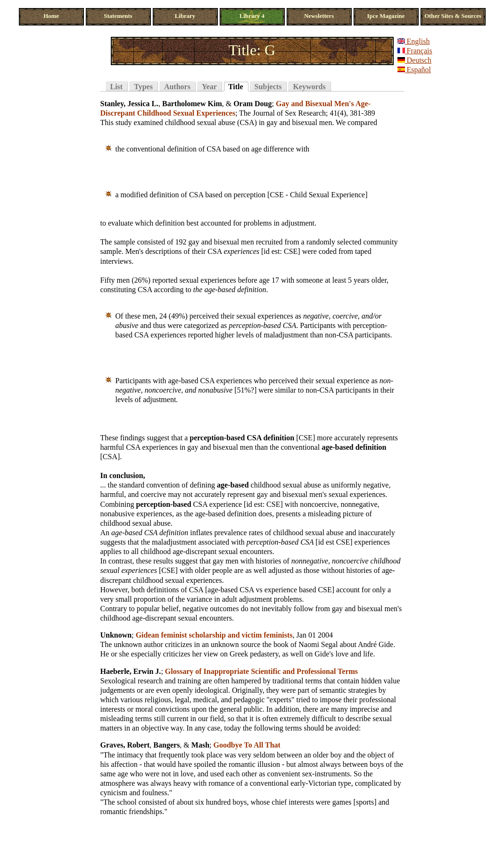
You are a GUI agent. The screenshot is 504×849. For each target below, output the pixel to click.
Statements (118, 16)
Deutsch (414, 60)
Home (51, 16)
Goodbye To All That (247, 745)
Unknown (116, 635)
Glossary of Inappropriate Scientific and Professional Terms (261, 671)
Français (415, 51)
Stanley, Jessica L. (130, 104)
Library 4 (252, 16)
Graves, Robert (125, 745)
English (414, 41)
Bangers (166, 745)
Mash (200, 745)
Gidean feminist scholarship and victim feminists (214, 635)
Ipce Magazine (386, 16)
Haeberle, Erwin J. (131, 671)
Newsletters (319, 16)
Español (414, 70)
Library (185, 16)
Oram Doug (252, 104)
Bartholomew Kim (192, 104)
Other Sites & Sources (453, 16)
